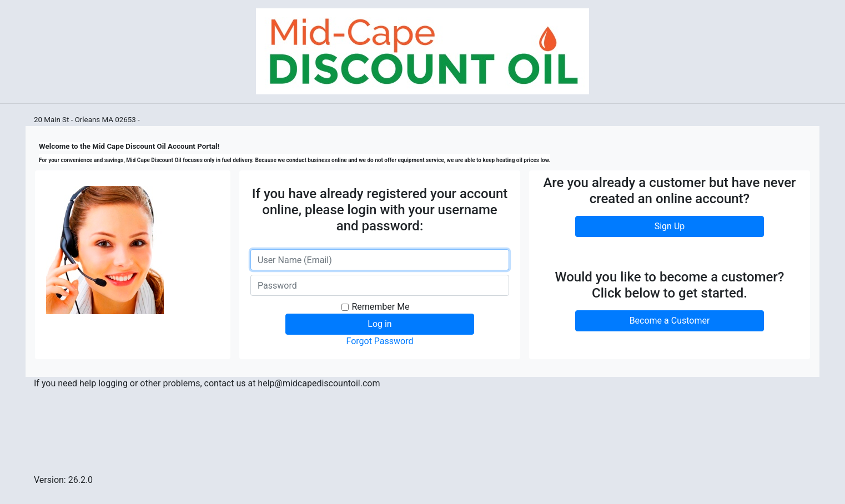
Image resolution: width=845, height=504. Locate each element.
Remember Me (380, 307)
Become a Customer (670, 321)
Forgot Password (379, 341)
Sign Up (670, 226)
